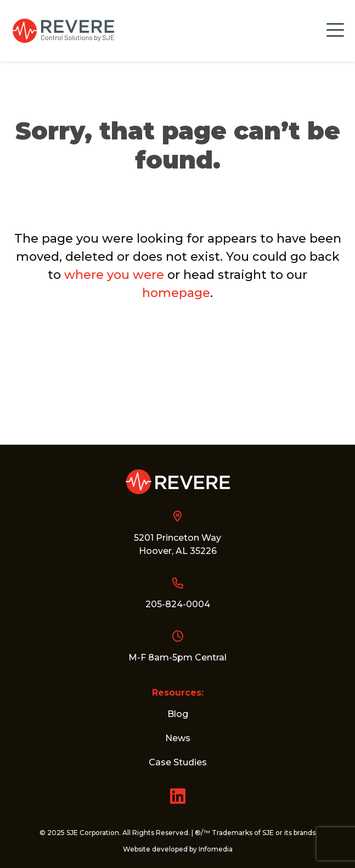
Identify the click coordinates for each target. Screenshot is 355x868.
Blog (178, 714)
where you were (114, 275)
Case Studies (178, 762)
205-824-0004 (178, 604)
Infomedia (216, 849)
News (178, 738)
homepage (176, 293)
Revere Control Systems (63, 31)
